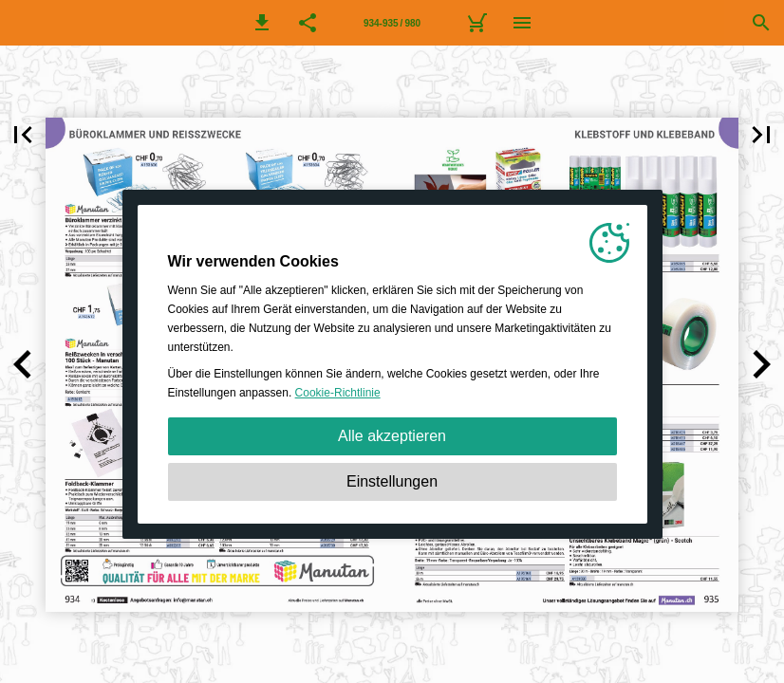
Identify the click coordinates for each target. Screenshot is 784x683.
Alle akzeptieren (392, 436)
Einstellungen (392, 481)
